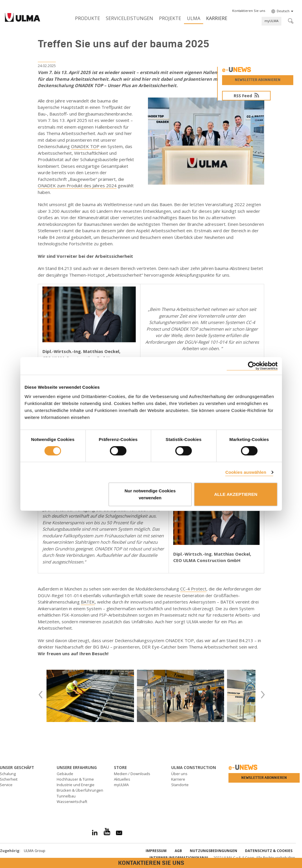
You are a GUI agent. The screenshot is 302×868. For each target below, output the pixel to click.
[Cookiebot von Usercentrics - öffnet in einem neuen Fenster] (252, 366)
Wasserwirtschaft (72, 802)
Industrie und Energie (76, 785)
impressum (156, 851)
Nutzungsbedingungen (213, 851)
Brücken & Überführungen (80, 790)
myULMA (271, 21)
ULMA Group (35, 851)
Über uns (179, 774)
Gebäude (65, 774)
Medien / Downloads (132, 774)
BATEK (88, 602)
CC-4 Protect (193, 589)
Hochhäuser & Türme (75, 779)
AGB (178, 851)
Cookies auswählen (246, 472)
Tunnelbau (66, 796)
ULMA (194, 18)
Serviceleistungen (129, 18)
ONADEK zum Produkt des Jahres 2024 (77, 186)
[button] (249, 11)
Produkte (87, 18)
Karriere (217, 18)
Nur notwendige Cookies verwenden (150, 494)
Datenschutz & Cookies (269, 851)
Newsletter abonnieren (258, 80)
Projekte (170, 18)
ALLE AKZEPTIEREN (236, 494)
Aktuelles (122, 779)
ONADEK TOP (85, 146)
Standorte (180, 785)
